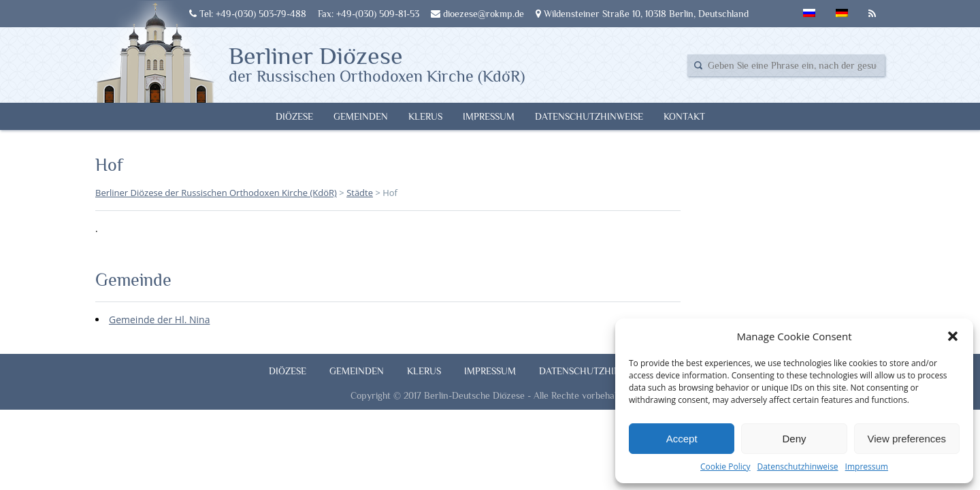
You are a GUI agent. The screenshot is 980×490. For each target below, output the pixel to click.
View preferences (907, 439)
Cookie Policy (725, 467)
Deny (794, 439)
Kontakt (684, 116)
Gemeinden (361, 116)
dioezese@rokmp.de (477, 14)
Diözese (294, 116)
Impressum (867, 467)
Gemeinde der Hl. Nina (159, 320)
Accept (682, 439)
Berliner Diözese (377, 63)
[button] (953, 336)
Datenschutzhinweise (797, 467)
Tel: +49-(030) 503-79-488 (248, 14)
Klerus (425, 116)
